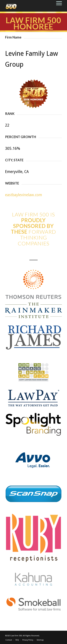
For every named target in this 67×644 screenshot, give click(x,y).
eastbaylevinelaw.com (24, 195)
